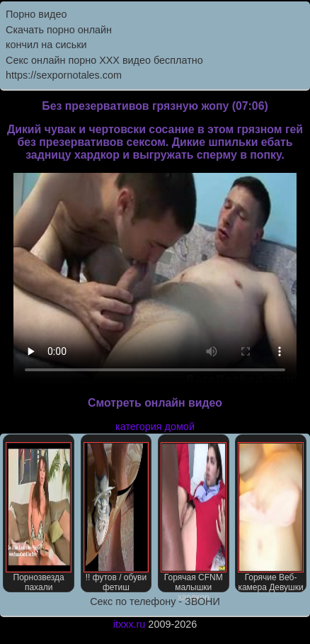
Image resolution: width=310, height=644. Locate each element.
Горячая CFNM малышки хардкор (194, 517)
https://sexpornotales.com (64, 75)
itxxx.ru (130, 624)
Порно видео (36, 14)
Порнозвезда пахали (39, 517)
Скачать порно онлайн (59, 30)
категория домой (155, 426)
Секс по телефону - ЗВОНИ (155, 601)
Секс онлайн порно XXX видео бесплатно (104, 60)
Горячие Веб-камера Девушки (271, 517)
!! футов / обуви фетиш (116, 517)
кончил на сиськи (46, 45)
